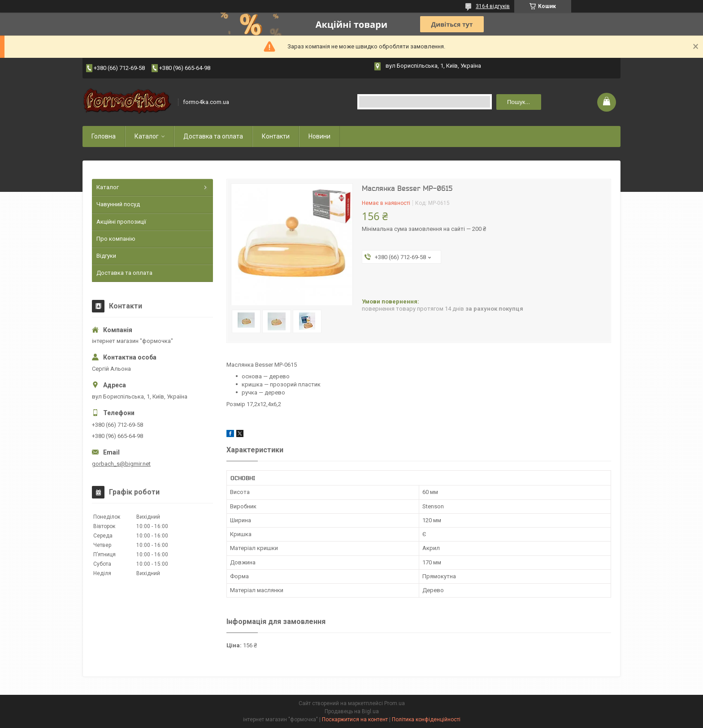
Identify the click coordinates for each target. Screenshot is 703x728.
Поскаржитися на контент (355, 719)
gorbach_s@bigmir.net (121, 464)
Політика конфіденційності (426, 719)
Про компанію (116, 239)
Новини (319, 136)
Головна (104, 136)
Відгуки (106, 256)
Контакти (276, 136)
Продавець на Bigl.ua (352, 711)
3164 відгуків (493, 6)
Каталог (147, 136)
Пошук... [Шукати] (519, 102)
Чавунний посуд (118, 204)
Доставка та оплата (213, 136)
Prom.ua (395, 703)
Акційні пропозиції (121, 222)
